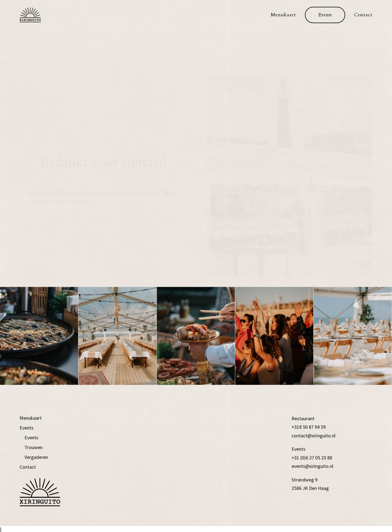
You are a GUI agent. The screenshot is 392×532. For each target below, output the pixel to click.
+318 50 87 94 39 (309, 450)
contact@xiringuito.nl (313, 458)
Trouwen (33, 470)
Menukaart (283, 15)
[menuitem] (285, 15)
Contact (363, 15)
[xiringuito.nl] (30, 15)
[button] (325, 15)
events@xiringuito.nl (312, 489)
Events (27, 450)
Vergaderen (36, 480)
